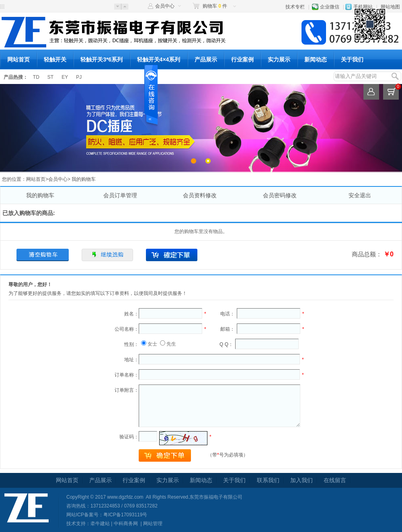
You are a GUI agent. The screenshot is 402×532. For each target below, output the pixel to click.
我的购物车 (40, 195)
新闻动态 (316, 59)
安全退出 (360, 195)
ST (50, 77)
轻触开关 (55, 59)
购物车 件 (215, 6)
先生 (171, 344)
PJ (79, 77)
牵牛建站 (100, 524)
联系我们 (268, 480)
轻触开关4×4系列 (159, 59)
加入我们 (301, 480)
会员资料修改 (200, 195)
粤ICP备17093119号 (125, 515)
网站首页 (18, 59)
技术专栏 (295, 7)
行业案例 (242, 59)
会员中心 (165, 6)
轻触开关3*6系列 (102, 59)
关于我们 (352, 59)
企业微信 (330, 7)
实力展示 (279, 59)
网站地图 (390, 7)
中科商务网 (126, 524)
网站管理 (153, 524)
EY (65, 77)
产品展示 (206, 59)
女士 (152, 344)
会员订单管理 (120, 195)
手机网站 (363, 7)
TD (36, 77)
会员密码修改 (280, 195)
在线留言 (335, 480)
